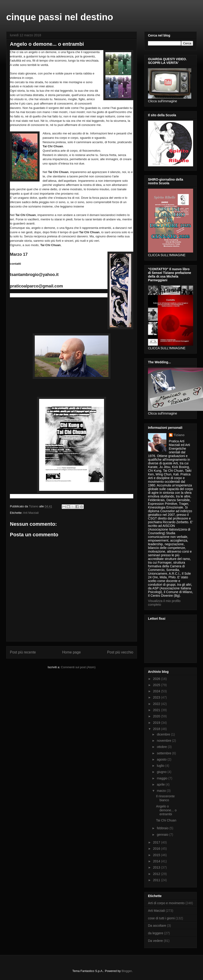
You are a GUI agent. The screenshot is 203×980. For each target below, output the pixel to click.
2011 (157, 880)
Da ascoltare (157, 926)
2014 (157, 861)
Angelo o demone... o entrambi (166, 810)
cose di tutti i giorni (161, 918)
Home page (71, 652)
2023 (157, 697)
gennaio (163, 835)
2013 (157, 867)
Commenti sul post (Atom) (78, 667)
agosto (162, 759)
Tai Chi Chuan (166, 820)
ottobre (162, 747)
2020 (157, 716)
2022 (157, 704)
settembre (164, 753)
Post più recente (23, 652)
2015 (157, 855)
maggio (162, 778)
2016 (157, 849)
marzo (162, 791)
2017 (157, 842)
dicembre (164, 734)
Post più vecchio (120, 652)
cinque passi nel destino (60, 17)
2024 (157, 691)
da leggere (156, 933)
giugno (162, 772)
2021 (157, 710)
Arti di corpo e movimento (166, 903)
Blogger (127, 971)
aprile (161, 784)
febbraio (163, 828)
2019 (157, 723)
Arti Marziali (31, 513)
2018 (157, 729)
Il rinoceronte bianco (165, 798)
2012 (157, 874)
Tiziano (179, 435)
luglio (161, 766)
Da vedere (155, 941)
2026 (157, 679)
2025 (157, 685)
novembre (164, 741)
